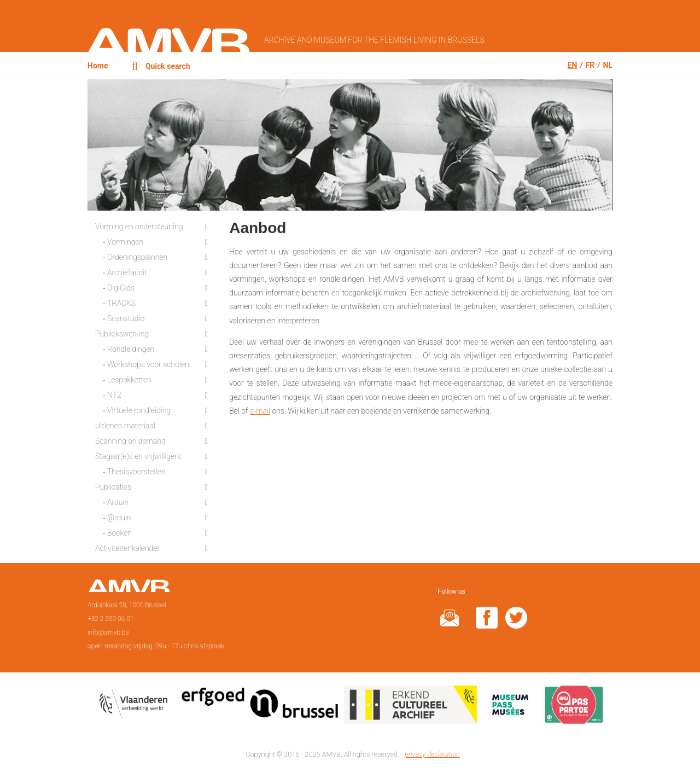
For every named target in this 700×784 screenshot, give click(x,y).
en (573, 65)
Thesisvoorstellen (136, 472)
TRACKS (121, 303)
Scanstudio (126, 318)
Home (98, 66)
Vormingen (125, 242)
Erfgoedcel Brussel (260, 707)
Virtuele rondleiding (139, 410)
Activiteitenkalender (127, 548)
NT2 (114, 395)
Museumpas (510, 707)
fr (590, 65)
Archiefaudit (127, 272)
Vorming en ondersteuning (139, 227)
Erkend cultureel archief (410, 707)
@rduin (119, 518)
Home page (129, 589)
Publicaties (113, 487)
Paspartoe (574, 707)
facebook (487, 625)
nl (608, 65)
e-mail (260, 411)
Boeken (119, 533)
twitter (516, 625)
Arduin (118, 502)
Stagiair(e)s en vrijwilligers (138, 456)
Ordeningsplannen (137, 257)
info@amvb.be (108, 632)
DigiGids (121, 288)
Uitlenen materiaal (125, 426)
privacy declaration (432, 754)
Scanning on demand (130, 441)
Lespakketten (129, 380)
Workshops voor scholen (148, 364)
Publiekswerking (122, 334)
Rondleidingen (131, 349)
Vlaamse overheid (136, 707)
